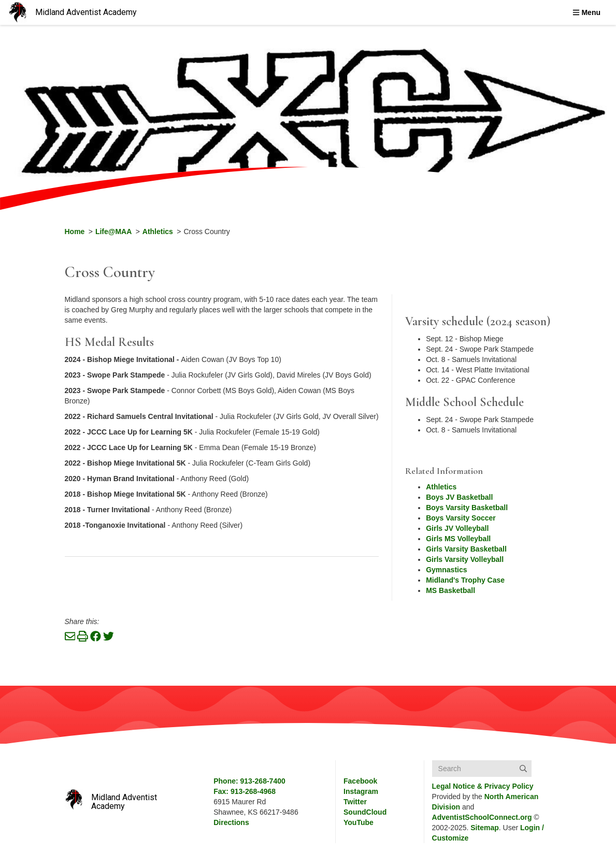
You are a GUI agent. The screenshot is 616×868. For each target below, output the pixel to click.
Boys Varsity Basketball (467, 508)
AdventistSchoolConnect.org (482, 817)
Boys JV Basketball (459, 497)
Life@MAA (113, 232)
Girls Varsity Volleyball (465, 559)
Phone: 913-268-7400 (249, 781)
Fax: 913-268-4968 (245, 791)
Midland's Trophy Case (465, 580)
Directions (231, 822)
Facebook (360, 781)
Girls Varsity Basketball (466, 549)
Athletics (158, 232)
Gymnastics (446, 570)
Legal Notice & (483, 786)
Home (75, 232)
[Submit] (523, 769)
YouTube (359, 822)
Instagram (361, 791)
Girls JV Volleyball (457, 528)
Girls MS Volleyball (458, 539)
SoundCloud (365, 812)
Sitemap (484, 828)
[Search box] (482, 769)
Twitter (355, 802)
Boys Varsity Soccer (461, 518)
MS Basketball (450, 590)
